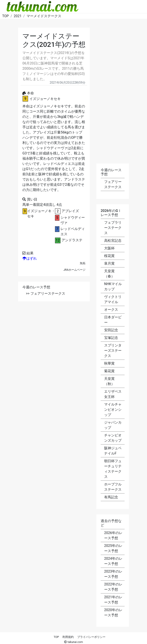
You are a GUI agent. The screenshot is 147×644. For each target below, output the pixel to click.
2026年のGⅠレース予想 (111, 213)
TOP (56, 637)
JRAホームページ (74, 270)
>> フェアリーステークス (46, 293)
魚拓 (83, 263)
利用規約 (68, 637)
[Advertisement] (54, 334)
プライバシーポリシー (91, 637)
